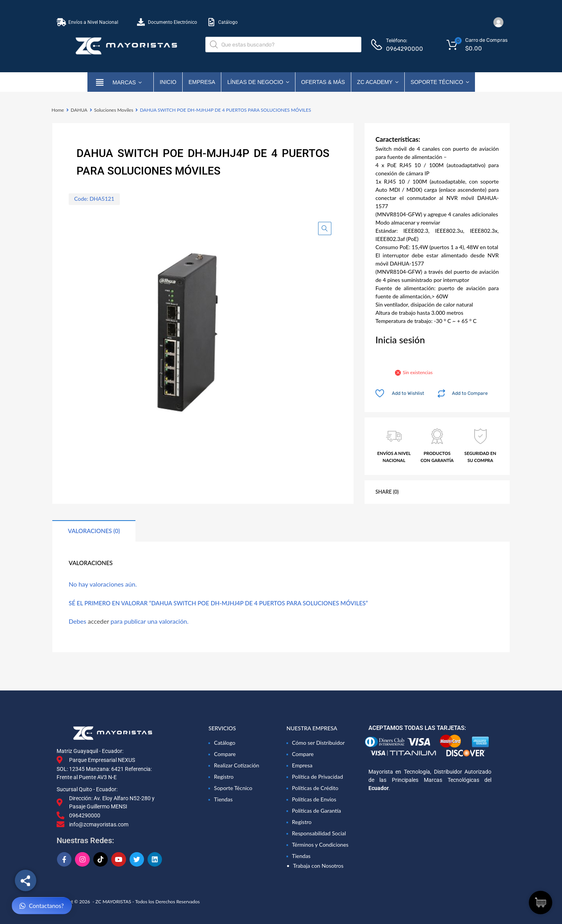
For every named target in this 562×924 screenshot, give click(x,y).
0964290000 (405, 49)
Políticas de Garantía (317, 811)
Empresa (202, 82)
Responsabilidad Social (319, 833)
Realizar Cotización (237, 765)
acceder (98, 621)
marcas (127, 82)
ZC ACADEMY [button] (378, 82)
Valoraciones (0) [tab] (94, 531)
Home (58, 110)
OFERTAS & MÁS (323, 82)
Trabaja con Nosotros (318, 866)
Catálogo (225, 743)
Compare (225, 754)
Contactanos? (42, 906)
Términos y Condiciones (320, 845)
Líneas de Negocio (258, 82)
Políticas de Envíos (314, 799)
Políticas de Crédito (315, 788)
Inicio (168, 82)
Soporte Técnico (440, 82)
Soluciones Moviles (114, 110)
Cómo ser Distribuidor (318, 743)
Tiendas (223, 799)
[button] (325, 228)
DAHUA (79, 110)
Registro (224, 777)
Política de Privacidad (317, 777)
